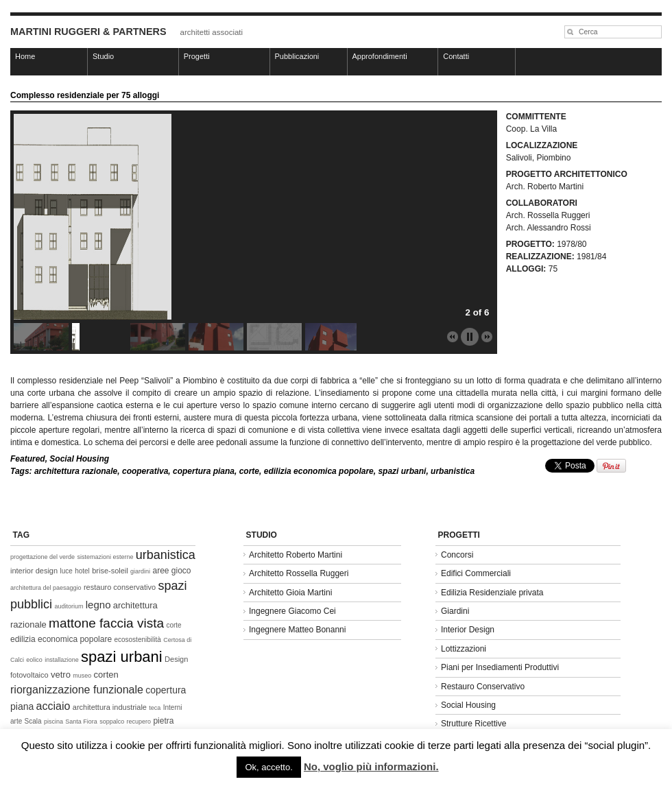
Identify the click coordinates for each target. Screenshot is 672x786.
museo (82, 676)
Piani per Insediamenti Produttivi (500, 667)
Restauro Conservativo (483, 687)
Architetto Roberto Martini (296, 555)
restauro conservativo (120, 587)
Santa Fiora (81, 722)
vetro (61, 675)
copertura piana (204, 471)
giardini (140, 571)
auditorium (69, 606)
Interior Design (468, 630)
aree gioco (171, 571)
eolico (34, 660)
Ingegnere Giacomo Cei (292, 611)
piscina (53, 722)
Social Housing (79, 459)
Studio (103, 56)
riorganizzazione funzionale (77, 690)
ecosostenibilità (137, 640)
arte (16, 721)
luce (66, 571)
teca (155, 708)
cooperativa (145, 471)
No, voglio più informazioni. (371, 766)
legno (98, 605)
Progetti (197, 56)
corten (106, 675)
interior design (34, 571)
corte (249, 471)
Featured (28, 459)
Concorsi (457, 555)
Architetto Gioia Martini (290, 593)
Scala (33, 721)
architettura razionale (76, 471)
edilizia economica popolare (319, 471)
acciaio (53, 706)
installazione (62, 660)
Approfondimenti (380, 56)
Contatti (456, 56)
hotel (82, 571)
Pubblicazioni (297, 56)
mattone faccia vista (106, 623)
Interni (173, 707)
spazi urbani (402, 471)
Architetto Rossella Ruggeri (299, 573)
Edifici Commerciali (476, 573)
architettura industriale (110, 707)
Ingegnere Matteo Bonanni (297, 630)
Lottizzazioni (464, 649)
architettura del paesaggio (46, 588)
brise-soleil (110, 571)
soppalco (112, 722)
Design (176, 659)
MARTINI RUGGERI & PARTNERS (88, 32)
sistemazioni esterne (105, 557)
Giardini (455, 611)
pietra (163, 721)
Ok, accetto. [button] (268, 767)
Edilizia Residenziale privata (492, 593)
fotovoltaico (29, 675)
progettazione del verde (43, 557)
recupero (139, 722)
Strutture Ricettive (473, 724)
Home (25, 56)
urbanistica (453, 471)
